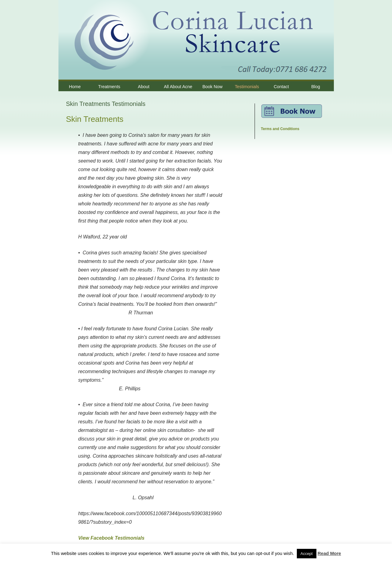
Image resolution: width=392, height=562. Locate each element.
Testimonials (247, 87)
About (144, 87)
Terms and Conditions (280, 129)
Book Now (213, 87)
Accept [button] (307, 554)
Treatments (109, 87)
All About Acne (178, 87)
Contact (281, 87)
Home (75, 87)
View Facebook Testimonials (112, 538)
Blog (316, 87)
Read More (329, 553)
